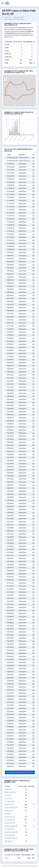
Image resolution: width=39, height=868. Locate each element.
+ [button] (5, 77)
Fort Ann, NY (8, 798)
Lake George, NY (10, 820)
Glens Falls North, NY (11, 808)
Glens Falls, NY (9, 805)
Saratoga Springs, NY (11, 826)
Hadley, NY (8, 814)
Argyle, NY (8, 789)
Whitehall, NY (9, 841)
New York (8, 17)
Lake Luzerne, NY (10, 823)
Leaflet (17, 106)
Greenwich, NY (9, 811)
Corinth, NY (8, 795)
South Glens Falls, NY (11, 832)
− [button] (5, 80)
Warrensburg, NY (10, 835)
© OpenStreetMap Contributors (28, 106)
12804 (7, 858)
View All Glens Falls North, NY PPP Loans (20, 772)
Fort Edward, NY (10, 802)
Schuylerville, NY (10, 829)
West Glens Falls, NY (11, 838)
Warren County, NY (19, 17)
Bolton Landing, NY (11, 792)
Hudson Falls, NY (10, 817)
